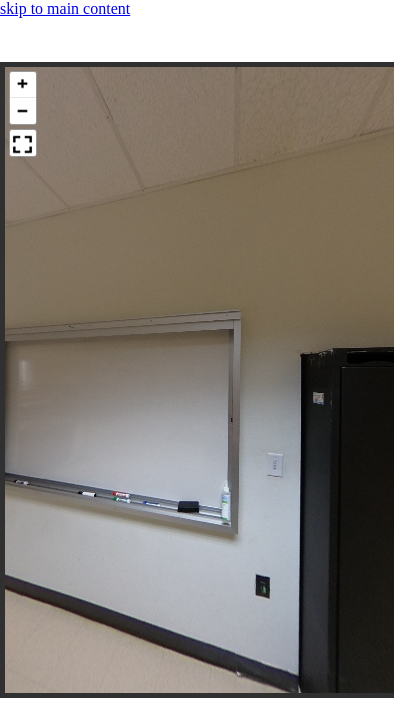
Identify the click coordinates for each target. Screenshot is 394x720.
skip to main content (65, 8)
